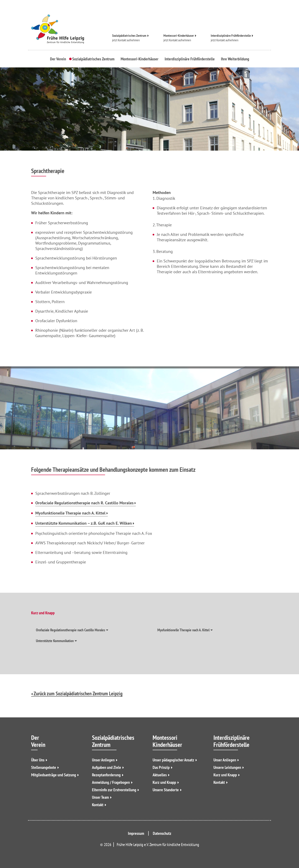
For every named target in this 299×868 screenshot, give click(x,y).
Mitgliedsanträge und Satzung (54, 775)
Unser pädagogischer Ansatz (173, 760)
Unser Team (100, 797)
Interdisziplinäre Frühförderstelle (231, 36)
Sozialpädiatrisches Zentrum (129, 36)
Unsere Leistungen (227, 767)
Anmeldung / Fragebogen (111, 782)
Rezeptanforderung (106, 775)
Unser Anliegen (103, 760)
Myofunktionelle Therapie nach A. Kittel (70, 513)
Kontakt (98, 805)
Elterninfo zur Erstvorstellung (114, 790)
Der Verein (58, 59)
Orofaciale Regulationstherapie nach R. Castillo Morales (84, 503)
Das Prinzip (161, 767)
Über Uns (38, 760)
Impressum (136, 833)
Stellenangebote (44, 767)
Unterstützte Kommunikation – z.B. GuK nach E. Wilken (84, 524)
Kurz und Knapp (164, 782)
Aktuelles (160, 775)
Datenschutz (162, 833)
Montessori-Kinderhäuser (179, 36)
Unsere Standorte (166, 790)
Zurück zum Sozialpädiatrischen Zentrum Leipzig (77, 694)
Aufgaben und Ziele (107, 767)
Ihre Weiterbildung (235, 59)
